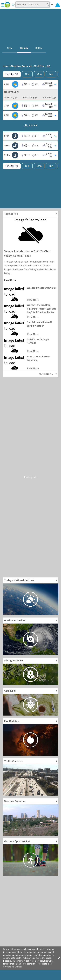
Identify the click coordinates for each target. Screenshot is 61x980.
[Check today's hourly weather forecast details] (12, 74)
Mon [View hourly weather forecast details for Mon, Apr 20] (39, 74)
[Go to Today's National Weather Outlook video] (30, 596)
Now (10, 48)
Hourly (24, 48)
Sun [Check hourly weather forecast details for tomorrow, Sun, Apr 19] (27, 74)
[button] (59, 958)
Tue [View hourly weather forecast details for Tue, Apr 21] (51, 74)
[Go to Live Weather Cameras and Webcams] (30, 817)
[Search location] (33, 5)
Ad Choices (17, 967)
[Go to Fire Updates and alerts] (30, 737)
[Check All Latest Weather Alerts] (58, 5)
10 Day (39, 48)
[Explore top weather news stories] (30, 214)
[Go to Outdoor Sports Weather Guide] (30, 857)
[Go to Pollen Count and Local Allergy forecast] (30, 671)
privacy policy (25, 961)
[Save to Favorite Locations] (13, 5)
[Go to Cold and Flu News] (30, 702)
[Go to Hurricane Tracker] (30, 636)
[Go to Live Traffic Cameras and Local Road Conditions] (30, 777)
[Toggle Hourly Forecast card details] (30, 84)
